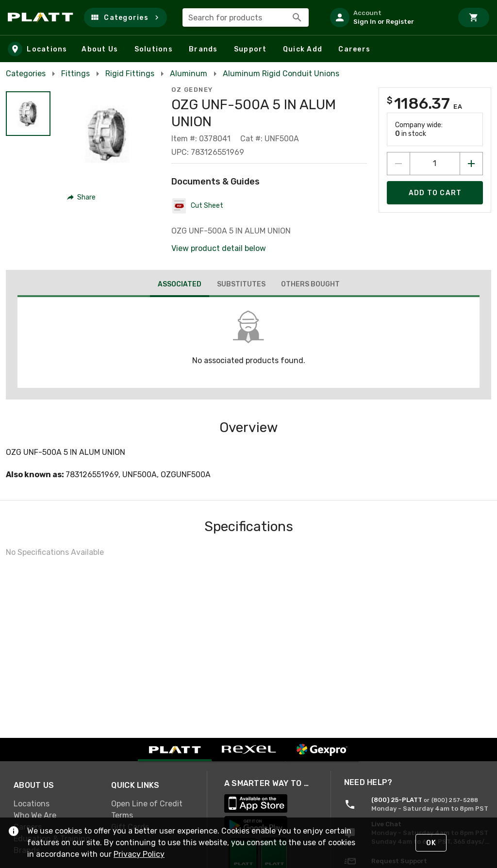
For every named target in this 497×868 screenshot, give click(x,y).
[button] (125, 17)
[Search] (297, 17)
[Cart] (474, 17)
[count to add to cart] (435, 164)
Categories (26, 74)
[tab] (180, 285)
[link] (55, 804)
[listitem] (387, 17)
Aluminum (189, 74)
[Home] (42, 17)
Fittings (75, 74)
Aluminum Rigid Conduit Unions (281, 74)
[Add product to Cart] (435, 193)
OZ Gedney (192, 90)
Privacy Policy (139, 854)
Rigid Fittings (130, 74)
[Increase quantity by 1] (471, 164)
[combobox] (246, 17)
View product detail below (219, 248)
